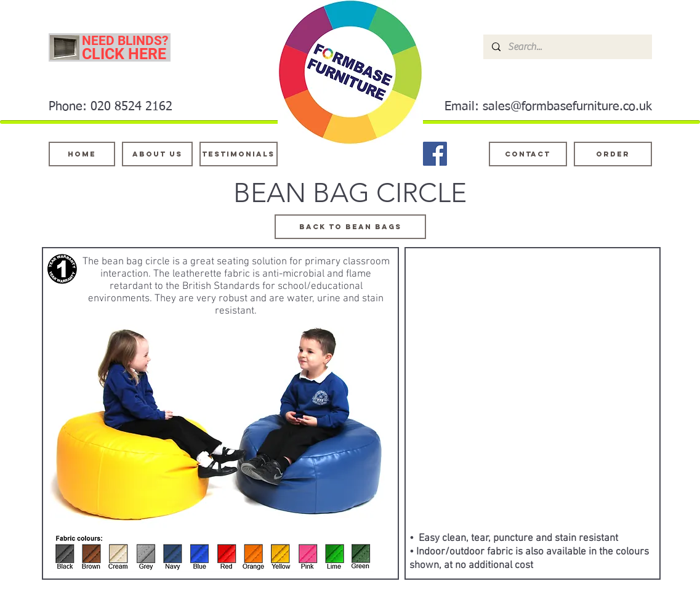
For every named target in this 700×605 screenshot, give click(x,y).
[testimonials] (239, 154)
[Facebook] (435, 154)
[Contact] (528, 154)
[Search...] (567, 47)
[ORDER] (613, 154)
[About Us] (157, 154)
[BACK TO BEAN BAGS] (350, 227)
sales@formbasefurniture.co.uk (567, 107)
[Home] (82, 154)
